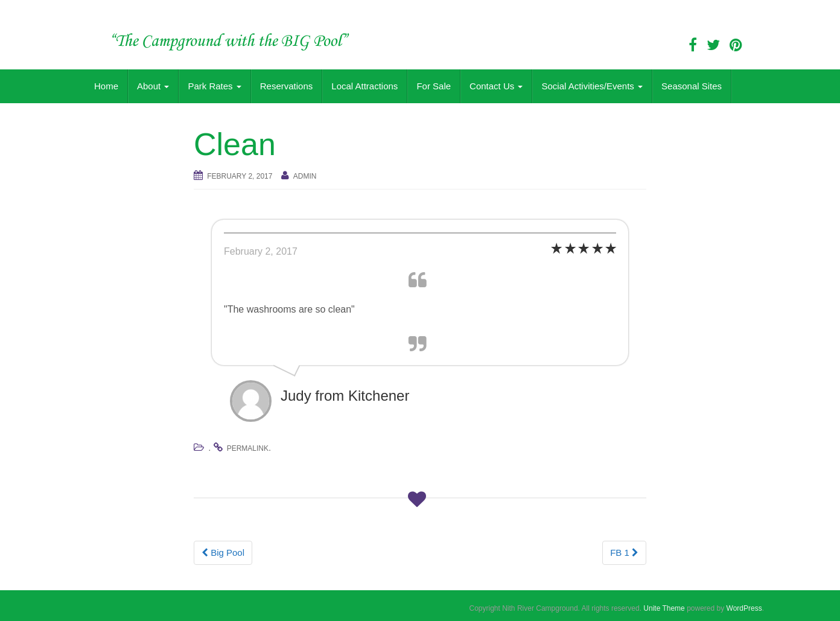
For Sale (434, 86)
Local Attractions (364, 86)
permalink (248, 448)
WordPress (744, 608)
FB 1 (624, 553)
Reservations (287, 86)
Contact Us (496, 86)
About (153, 86)
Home (106, 86)
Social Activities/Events (592, 86)
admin (305, 176)
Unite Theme (664, 608)
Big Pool (223, 553)
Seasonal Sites (692, 86)
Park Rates (214, 86)
